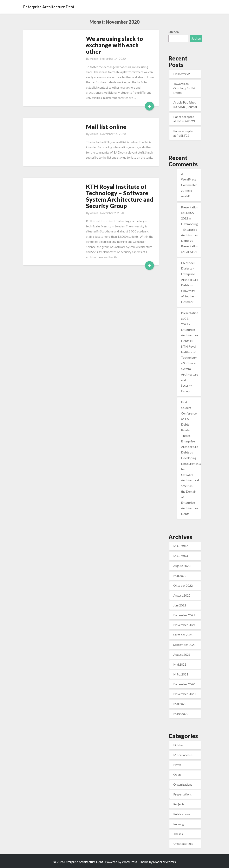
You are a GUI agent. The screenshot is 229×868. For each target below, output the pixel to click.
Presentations (183, 794)
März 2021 (181, 674)
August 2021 (182, 654)
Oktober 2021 (183, 635)
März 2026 (181, 546)
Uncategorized (183, 843)
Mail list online (106, 127)
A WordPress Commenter (189, 179)
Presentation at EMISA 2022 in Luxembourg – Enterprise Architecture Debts (190, 224)
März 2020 (181, 714)
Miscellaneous (183, 755)
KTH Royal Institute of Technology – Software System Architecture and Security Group (120, 196)
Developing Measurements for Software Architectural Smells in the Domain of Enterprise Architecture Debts (191, 486)
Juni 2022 (180, 605)
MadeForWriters (164, 862)
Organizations (183, 784)
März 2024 (181, 556)
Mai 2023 (180, 576)
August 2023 (182, 566)
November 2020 (184, 694)
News (177, 765)
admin (94, 59)
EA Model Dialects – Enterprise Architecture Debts (190, 274)
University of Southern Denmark (189, 296)
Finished (179, 745)
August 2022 (182, 595)
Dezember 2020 (184, 684)
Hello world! (182, 74)
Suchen (174, 32)
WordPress (129, 862)
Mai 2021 (180, 664)
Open (177, 774)
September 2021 (184, 645)
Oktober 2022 (183, 585)
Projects (179, 804)
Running (179, 824)
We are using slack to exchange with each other (114, 45)
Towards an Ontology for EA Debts (184, 88)
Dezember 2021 (184, 615)
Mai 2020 (180, 704)
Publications (182, 814)
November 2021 (184, 625)
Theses (178, 834)
